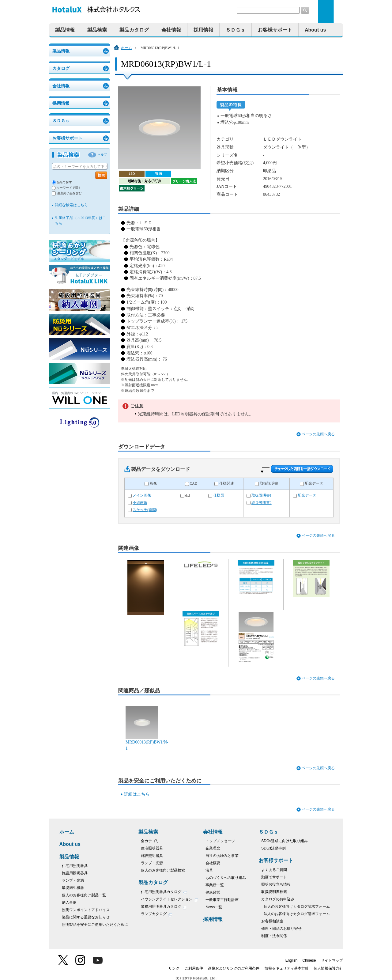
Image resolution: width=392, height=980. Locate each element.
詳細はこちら (137, 794)
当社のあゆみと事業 (222, 856)
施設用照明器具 (75, 873)
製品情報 (65, 30)
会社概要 (213, 863)
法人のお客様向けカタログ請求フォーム (297, 914)
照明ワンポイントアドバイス (86, 910)
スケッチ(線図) (145, 510)
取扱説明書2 (262, 503)
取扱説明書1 (262, 496)
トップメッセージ (220, 841)
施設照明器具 (152, 856)
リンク (174, 968)
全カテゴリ (150, 841)
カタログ (61, 68)
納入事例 (69, 902)
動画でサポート (274, 877)
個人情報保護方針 (328, 968)
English (291, 960)
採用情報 (203, 30)
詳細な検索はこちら (71, 205)
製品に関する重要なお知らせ (86, 917)
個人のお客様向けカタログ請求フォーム (297, 906)
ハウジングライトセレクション (170, 900)
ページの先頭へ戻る (318, 434)
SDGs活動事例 (273, 848)
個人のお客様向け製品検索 (163, 870)
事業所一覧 (215, 885)
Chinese (309, 960)
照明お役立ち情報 (276, 884)
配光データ (314, 484)
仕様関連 (227, 484)
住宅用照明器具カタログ (164, 893)
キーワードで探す (69, 188)
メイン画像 (142, 496)
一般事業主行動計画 (222, 900)
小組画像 (140, 503)
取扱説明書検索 (274, 892)
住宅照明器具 (152, 848)
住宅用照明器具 (75, 866)
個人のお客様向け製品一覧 (84, 895)
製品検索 (97, 30)
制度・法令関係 (274, 936)
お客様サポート (275, 30)
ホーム (126, 48)
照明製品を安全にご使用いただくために (95, 925)
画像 (153, 484)
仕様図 (219, 496)
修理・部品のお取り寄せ (281, 929)
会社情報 (171, 30)
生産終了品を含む (70, 193)
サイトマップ (332, 960)
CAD (193, 484)
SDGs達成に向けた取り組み (285, 841)
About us (315, 30)
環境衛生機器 (73, 888)
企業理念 (213, 848)
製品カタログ (134, 30)
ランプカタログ (157, 915)
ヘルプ (102, 155)
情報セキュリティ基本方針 (287, 968)
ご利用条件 (194, 968)
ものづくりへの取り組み (226, 878)
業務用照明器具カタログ (164, 907)
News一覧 (214, 907)
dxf (188, 496)
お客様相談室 (272, 921)
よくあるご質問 (274, 870)
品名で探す (64, 182)
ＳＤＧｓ (236, 30)
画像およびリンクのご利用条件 (234, 968)
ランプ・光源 (73, 880)
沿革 (209, 870)
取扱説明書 (269, 484)
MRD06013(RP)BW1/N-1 (147, 742)
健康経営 (213, 892)
